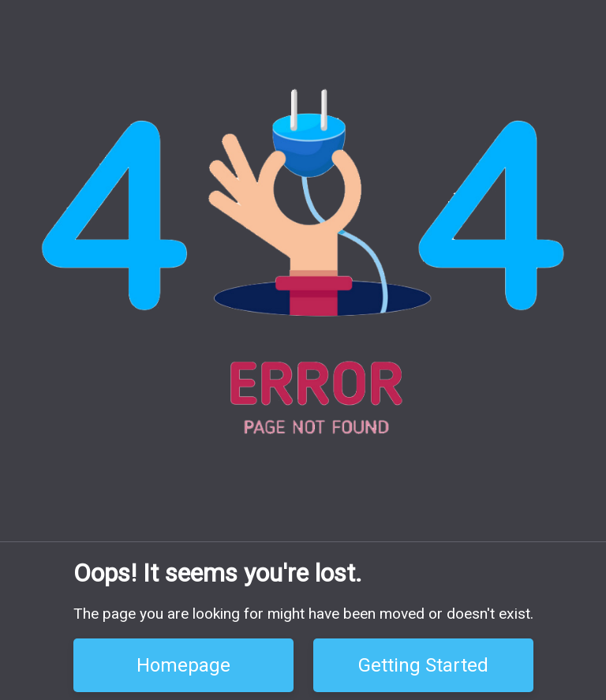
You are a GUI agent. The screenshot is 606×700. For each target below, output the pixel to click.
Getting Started (423, 665)
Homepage (183, 665)
